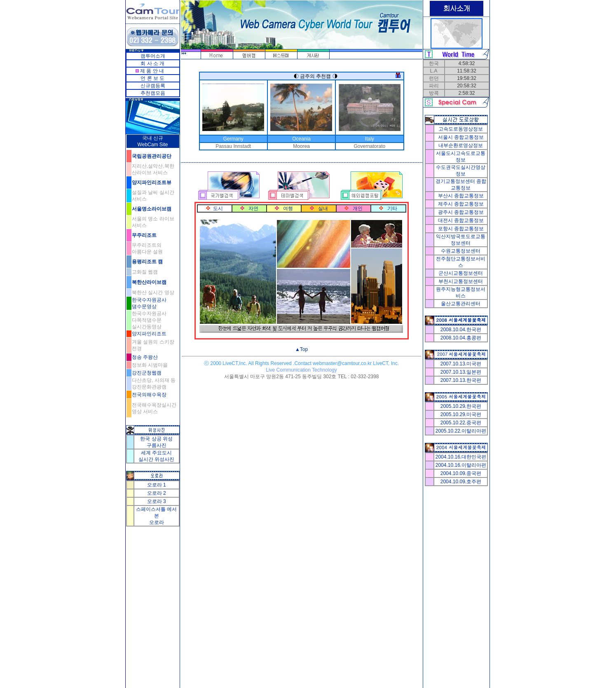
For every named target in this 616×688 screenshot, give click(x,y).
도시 (218, 208)
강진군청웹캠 (147, 373)
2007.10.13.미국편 (461, 364)
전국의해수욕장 (149, 395)
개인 (358, 208)
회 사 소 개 (152, 63)
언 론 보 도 (152, 78)
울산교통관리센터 (461, 304)
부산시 (461, 196)
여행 (288, 208)
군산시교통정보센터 (461, 273)
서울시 (461, 137)
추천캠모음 (153, 93)
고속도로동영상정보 (461, 129)
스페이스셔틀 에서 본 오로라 (156, 516)
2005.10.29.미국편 (461, 414)
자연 (253, 208)
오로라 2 (157, 493)
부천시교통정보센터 (461, 281)
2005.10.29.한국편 (461, 406)
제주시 (461, 204)
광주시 (461, 212)
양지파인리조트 (149, 334)
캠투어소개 (153, 56)
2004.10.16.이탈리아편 (461, 465)
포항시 (461, 229)
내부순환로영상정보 (461, 145)
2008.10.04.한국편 (461, 330)
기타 (392, 208)
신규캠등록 (153, 86)
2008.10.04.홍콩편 (461, 338)
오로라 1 (157, 485)
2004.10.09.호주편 (461, 482)
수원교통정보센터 (461, 251)
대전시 (461, 220)
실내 (323, 208)
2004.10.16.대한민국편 (461, 457)
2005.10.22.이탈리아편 (461, 431)
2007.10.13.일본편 (461, 372)
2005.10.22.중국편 (461, 423)
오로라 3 (157, 501)
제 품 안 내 (152, 71)
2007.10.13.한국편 (461, 380)
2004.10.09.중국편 (461, 473)
